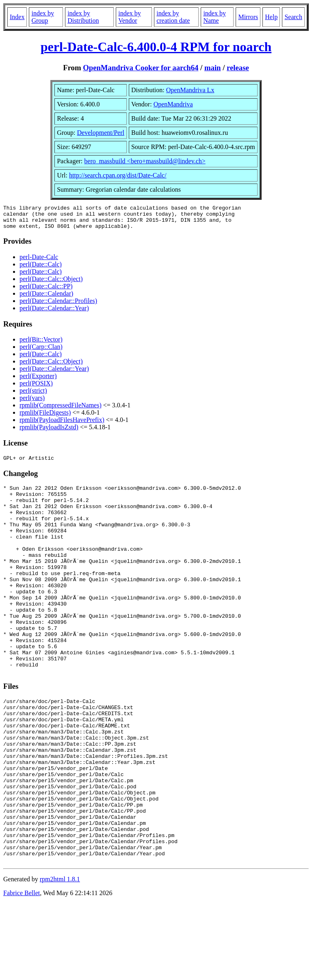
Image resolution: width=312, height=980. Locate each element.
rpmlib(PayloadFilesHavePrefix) (62, 425)
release (238, 68)
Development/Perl (101, 133)
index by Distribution (83, 17)
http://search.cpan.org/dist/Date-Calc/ (118, 175)
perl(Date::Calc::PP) (46, 291)
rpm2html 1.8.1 (60, 956)
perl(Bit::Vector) (41, 344)
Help (271, 17)
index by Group (43, 17)
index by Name (214, 17)
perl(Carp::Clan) (41, 352)
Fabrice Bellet (22, 970)
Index (17, 17)
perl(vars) (32, 403)
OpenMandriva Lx (190, 90)
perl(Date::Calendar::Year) (54, 313)
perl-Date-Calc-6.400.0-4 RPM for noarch (156, 47)
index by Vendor (130, 17)
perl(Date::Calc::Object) (51, 284)
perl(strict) (33, 395)
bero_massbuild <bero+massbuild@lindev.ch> (145, 161)
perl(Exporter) (38, 381)
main (213, 68)
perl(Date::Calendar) (46, 298)
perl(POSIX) (36, 388)
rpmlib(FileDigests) (45, 417)
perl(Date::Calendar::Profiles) (58, 306)
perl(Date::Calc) (41, 269)
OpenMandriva (173, 104)
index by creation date (173, 17)
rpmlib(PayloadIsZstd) (49, 432)
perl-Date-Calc (39, 262)
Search (293, 17)
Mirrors (248, 17)
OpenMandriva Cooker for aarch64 (141, 68)
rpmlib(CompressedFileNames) (61, 410)
